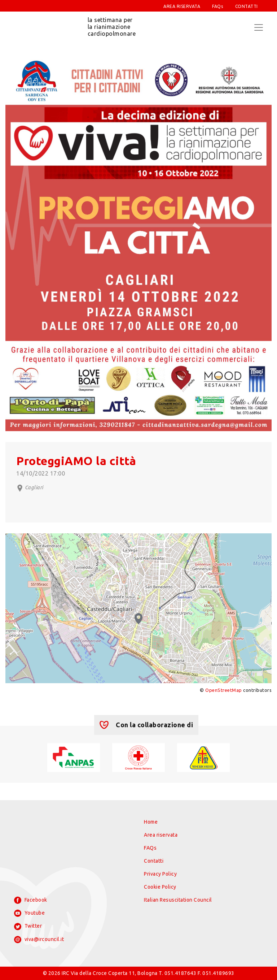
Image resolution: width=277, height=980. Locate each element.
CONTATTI (247, 6)
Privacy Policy (160, 874)
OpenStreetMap (224, 690)
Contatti (154, 861)
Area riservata (161, 835)
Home (151, 822)
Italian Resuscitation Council (178, 900)
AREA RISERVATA (182, 6)
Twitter (28, 927)
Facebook (31, 900)
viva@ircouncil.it (39, 940)
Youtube (29, 913)
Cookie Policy (160, 887)
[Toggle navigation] (259, 27)
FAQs (217, 6)
